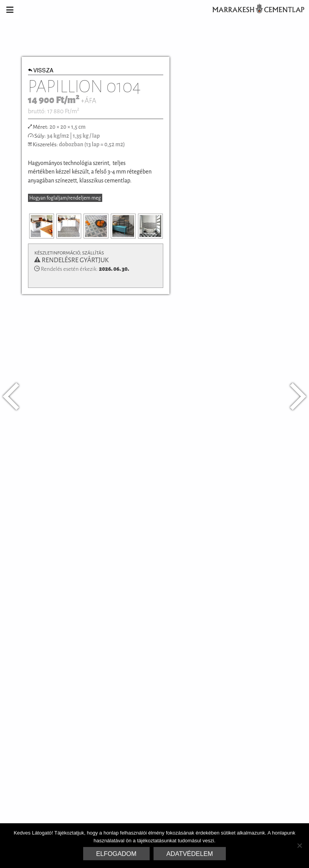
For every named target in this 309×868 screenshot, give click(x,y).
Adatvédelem (190, 854)
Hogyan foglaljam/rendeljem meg (65, 198)
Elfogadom (116, 854)
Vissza (41, 71)
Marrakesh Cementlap (254, 10)
